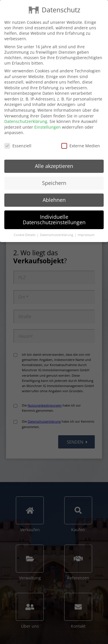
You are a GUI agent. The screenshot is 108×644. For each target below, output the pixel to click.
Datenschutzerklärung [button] (57, 235)
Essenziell (18, 146)
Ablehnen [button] (54, 200)
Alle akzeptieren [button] (54, 166)
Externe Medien (81, 146)
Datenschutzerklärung (26, 121)
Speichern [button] (54, 183)
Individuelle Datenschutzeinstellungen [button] (54, 220)
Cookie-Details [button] (25, 235)
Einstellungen (48, 127)
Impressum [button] (86, 235)
